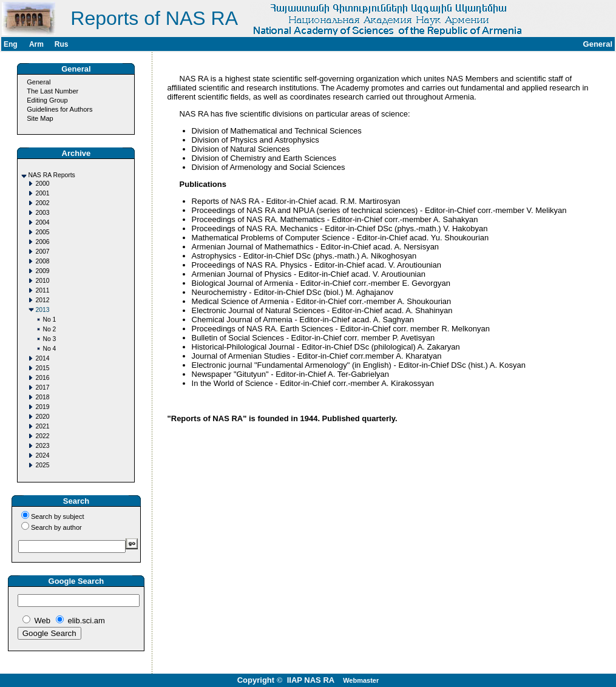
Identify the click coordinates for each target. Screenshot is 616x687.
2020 (42, 417)
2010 (42, 281)
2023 (42, 446)
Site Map (40, 118)
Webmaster (361, 680)
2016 (42, 378)
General (39, 82)
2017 (42, 387)
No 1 (49, 320)
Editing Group (47, 100)
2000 (42, 184)
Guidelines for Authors (59, 109)
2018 (42, 397)
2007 (42, 252)
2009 (42, 271)
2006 (42, 242)
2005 (42, 232)
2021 (42, 426)
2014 (42, 358)
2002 (42, 203)
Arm (36, 44)
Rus (62, 44)
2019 (42, 407)
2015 (42, 368)
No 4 (49, 349)
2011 (42, 290)
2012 (42, 300)
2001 (42, 193)
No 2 (49, 329)
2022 (42, 436)
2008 (42, 261)
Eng (11, 44)
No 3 (49, 339)
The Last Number (52, 91)
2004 (42, 222)
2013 (42, 310)
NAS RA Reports (51, 175)
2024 (42, 455)
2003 (42, 213)
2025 (42, 465)
